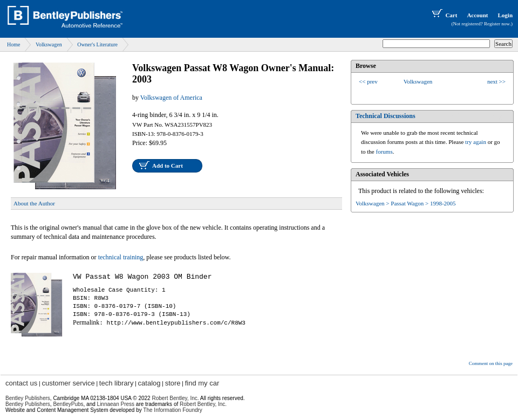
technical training (121, 257)
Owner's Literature (97, 44)
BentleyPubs (68, 404)
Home (13, 44)
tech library (117, 383)
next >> (496, 81)
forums (384, 152)
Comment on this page (491, 363)
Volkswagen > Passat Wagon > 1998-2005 (406, 203)
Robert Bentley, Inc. (203, 404)
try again (476, 142)
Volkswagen (49, 44)
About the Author (34, 203)
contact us (21, 383)
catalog (149, 383)
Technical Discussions (386, 116)
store (173, 383)
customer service (68, 383)
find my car (202, 383)
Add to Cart (168, 166)
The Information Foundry (173, 410)
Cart (444, 15)
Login (505, 15)
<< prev (368, 81)
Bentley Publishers (28, 398)
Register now (497, 24)
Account (477, 15)
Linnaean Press (116, 404)
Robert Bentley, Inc (174, 398)
